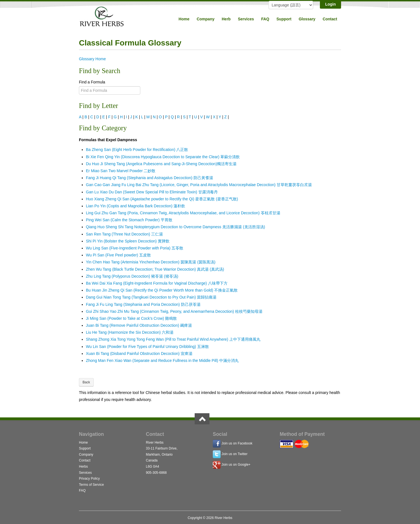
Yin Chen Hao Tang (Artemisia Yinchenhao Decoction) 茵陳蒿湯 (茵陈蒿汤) (151, 262)
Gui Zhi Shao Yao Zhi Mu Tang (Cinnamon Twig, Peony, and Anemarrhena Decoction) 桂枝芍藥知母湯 (174, 311)
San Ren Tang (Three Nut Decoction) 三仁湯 (124, 234)
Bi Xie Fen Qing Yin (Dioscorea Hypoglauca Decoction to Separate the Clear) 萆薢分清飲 (163, 157)
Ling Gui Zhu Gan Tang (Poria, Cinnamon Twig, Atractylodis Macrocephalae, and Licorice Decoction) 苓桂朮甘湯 (183, 213)
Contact (330, 19)
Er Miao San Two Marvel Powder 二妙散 (121, 171)
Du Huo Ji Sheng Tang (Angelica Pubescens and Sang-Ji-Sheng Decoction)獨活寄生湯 (161, 164)
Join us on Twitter (234, 454)
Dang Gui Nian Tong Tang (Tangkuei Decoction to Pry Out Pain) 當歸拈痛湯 (151, 297)
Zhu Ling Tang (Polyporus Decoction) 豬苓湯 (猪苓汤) (132, 276)
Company (206, 19)
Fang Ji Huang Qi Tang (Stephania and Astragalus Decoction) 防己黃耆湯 (149, 178)
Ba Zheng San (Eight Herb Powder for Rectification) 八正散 (137, 150)
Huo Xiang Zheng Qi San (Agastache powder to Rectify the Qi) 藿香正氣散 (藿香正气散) (162, 199)
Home (184, 19)
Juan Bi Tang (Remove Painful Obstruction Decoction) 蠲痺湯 (139, 325)
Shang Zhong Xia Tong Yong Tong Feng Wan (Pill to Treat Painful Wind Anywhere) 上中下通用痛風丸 (173, 339)
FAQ (265, 19)
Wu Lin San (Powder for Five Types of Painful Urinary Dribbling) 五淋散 (147, 347)
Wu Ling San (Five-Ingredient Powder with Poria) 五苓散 (135, 248)
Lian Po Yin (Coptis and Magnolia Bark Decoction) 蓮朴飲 (136, 206)
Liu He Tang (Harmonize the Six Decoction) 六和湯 (130, 332)
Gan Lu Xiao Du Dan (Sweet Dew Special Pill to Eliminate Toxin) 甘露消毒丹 (152, 192)
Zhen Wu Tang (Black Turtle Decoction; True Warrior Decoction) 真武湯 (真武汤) (155, 269)
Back (86, 382)
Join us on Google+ (236, 465)
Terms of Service (91, 485)
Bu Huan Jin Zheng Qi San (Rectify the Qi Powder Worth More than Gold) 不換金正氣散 (162, 290)
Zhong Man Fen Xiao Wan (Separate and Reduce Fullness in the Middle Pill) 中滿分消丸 (162, 360)
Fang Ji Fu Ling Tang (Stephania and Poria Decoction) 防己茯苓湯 (143, 304)
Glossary (307, 19)
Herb (226, 19)
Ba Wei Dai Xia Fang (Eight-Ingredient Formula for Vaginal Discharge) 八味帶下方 (157, 283)
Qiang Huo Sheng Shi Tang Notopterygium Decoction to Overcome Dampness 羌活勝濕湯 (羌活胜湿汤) (175, 227)
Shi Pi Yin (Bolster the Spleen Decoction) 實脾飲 (128, 241)
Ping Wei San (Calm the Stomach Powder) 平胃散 (129, 220)
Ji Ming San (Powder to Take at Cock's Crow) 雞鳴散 (131, 318)
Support (284, 19)
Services (246, 19)
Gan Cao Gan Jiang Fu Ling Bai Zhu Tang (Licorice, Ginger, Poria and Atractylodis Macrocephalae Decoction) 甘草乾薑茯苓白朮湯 (199, 185)
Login (330, 4)
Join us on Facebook (237, 443)
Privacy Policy (89, 479)
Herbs (83, 467)
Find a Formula (92, 82)
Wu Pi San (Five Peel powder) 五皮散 (118, 255)
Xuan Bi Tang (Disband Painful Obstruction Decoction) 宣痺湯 (139, 354)
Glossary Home (92, 59)
